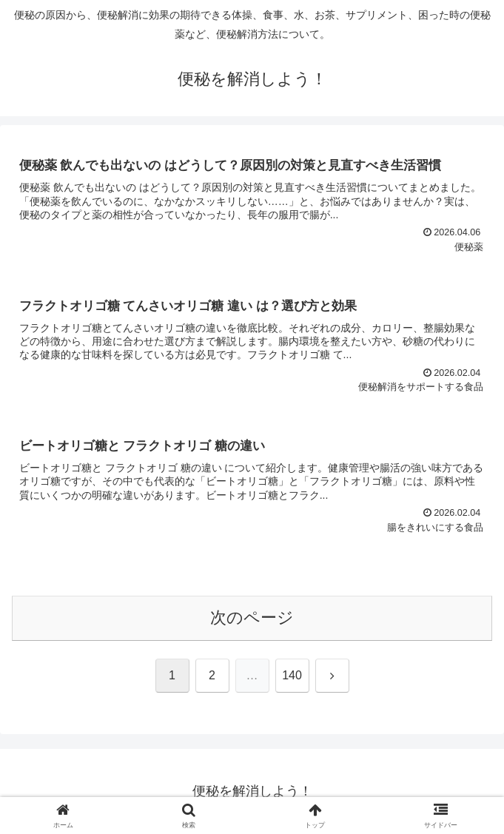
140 (292, 675)
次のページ (252, 618)
